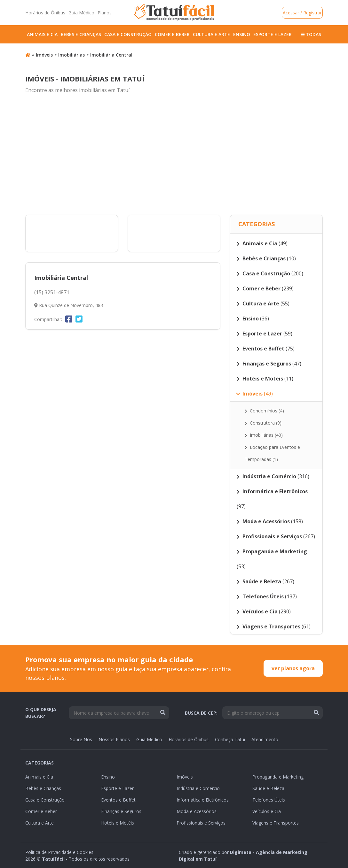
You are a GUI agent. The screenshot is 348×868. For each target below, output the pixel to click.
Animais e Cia (42, 34)
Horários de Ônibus (45, 13)
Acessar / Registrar (302, 13)
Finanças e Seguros (121, 811)
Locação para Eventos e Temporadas (273, 453)
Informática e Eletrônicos (203, 800)
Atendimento (265, 739)
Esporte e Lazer (273, 34)
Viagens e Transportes (276, 823)
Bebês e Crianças (81, 34)
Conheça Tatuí (230, 739)
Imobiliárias (71, 55)
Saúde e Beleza (268, 788)
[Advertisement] (174, 155)
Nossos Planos (114, 739)
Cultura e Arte (211, 34)
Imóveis (44, 55)
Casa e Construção (128, 34)
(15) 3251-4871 (52, 292)
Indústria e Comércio (198, 788)
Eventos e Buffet (118, 800)
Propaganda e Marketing (278, 777)
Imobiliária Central (111, 55)
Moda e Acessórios (197, 811)
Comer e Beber (172, 34)
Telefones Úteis (269, 800)
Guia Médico (81, 13)
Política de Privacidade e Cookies (59, 852)
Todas (311, 34)
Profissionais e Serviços (201, 823)
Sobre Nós (81, 739)
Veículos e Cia (267, 811)
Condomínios (265, 411)
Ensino (242, 34)
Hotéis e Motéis (118, 823)
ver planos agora (293, 668)
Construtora (263, 423)
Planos (105, 13)
